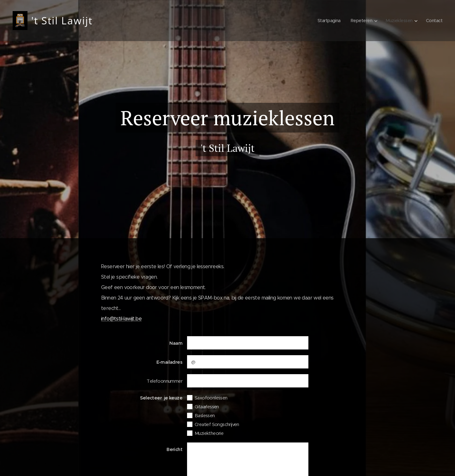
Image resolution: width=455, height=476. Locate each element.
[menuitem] (325, 21)
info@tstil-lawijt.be (121, 319)
